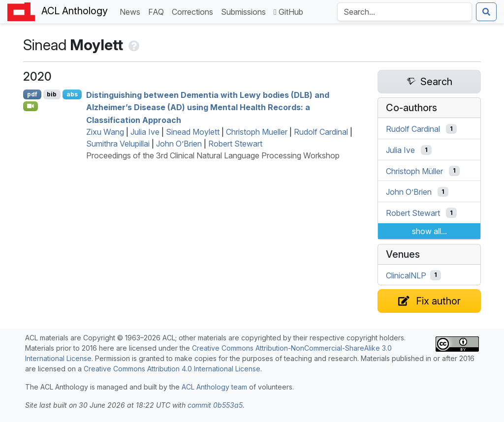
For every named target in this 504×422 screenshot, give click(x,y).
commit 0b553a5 (215, 405)
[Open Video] (31, 106)
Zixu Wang (105, 132)
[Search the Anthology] (405, 12)
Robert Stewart (235, 144)
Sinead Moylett (193, 132)
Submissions (245, 11)
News (132, 11)
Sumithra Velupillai (118, 144)
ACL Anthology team (214, 387)
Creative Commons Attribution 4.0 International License (172, 369)
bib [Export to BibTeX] (52, 94)
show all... (429, 231)
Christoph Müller (414, 171)
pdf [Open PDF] (32, 94)
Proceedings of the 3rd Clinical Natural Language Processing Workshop (213, 155)
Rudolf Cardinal (321, 132)
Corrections (194, 11)
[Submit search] (486, 12)
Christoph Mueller (257, 132)
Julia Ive (145, 132)
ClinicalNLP (406, 275)
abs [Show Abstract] (72, 94)
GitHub (288, 12)
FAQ (158, 11)
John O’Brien (179, 144)
